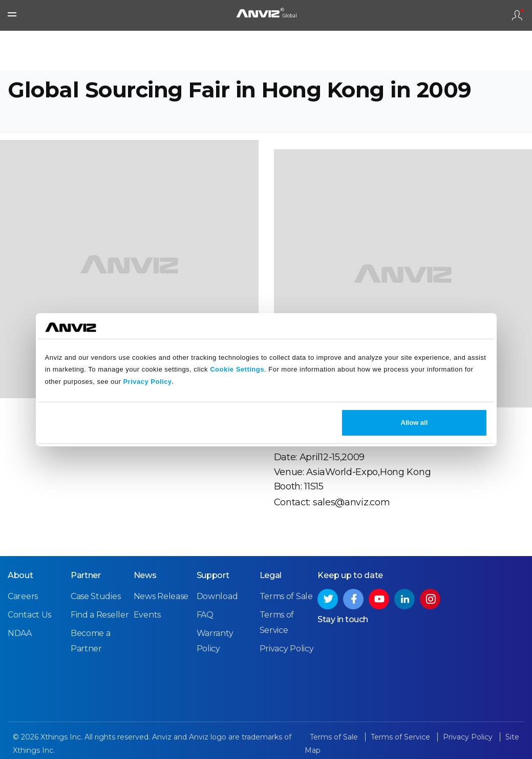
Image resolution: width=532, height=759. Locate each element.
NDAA (20, 633)
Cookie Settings (237, 369)
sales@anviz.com (352, 502)
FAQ (205, 615)
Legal (271, 575)
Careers (23, 596)
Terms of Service (401, 737)
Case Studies (95, 596)
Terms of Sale (286, 596)
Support (213, 575)
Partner (86, 575)
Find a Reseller (100, 615)
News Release (161, 596)
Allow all (414, 423)
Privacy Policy (147, 382)
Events (147, 615)
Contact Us (29, 615)
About (20, 575)
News (145, 575)
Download (217, 596)
